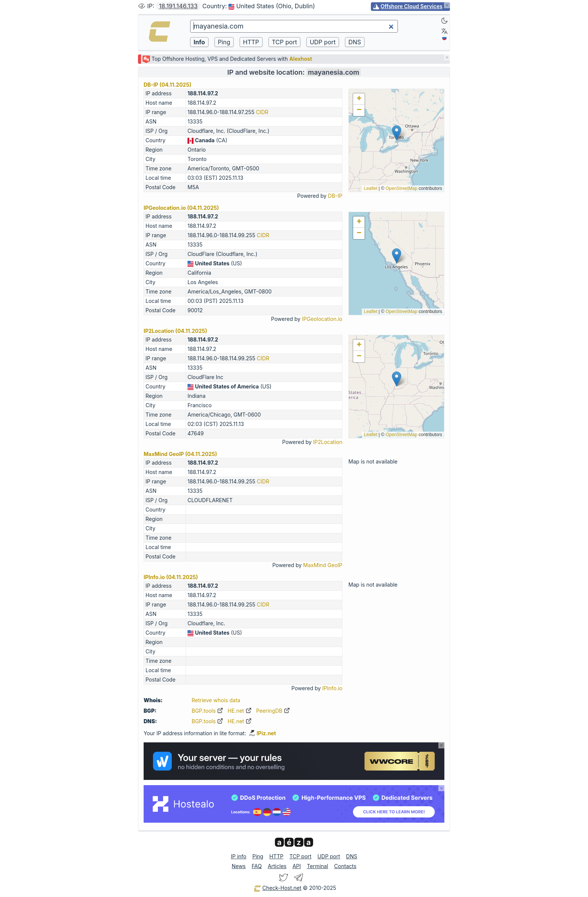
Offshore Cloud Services (412, 6)
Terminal (317, 866)
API (297, 866)
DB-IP (335, 196)
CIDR (262, 112)
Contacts (345, 866)
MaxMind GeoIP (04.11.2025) (180, 454)
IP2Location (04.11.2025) (175, 331)
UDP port (328, 856)
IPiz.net (262, 733)
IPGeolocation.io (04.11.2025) (181, 208)
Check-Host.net (277, 888)
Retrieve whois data (216, 700)
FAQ (257, 866)
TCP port (301, 856)
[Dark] (444, 21)
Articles (277, 866)
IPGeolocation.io (322, 319)
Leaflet (370, 188)
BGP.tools (207, 711)
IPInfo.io (332, 688)
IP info (239, 856)
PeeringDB (273, 711)
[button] (397, 133)
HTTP (276, 856)
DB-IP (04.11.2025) (167, 85)
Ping (258, 856)
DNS (352, 856)
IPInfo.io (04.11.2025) (171, 577)
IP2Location (328, 442)
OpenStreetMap (401, 188)
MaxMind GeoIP (323, 565)
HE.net (240, 711)
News (239, 866)
